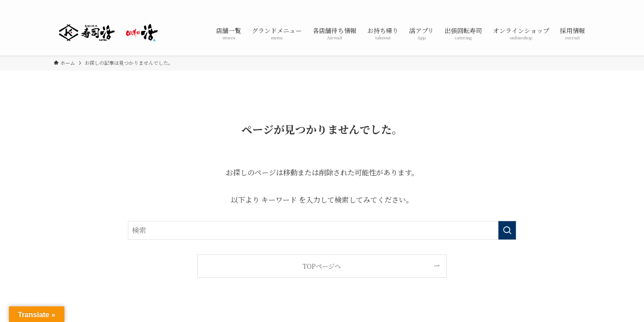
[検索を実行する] (507, 230)
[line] (585, 5)
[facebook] (550, 5)
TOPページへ (322, 266)
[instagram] (573, 5)
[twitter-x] (561, 5)
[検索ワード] (322, 230)
